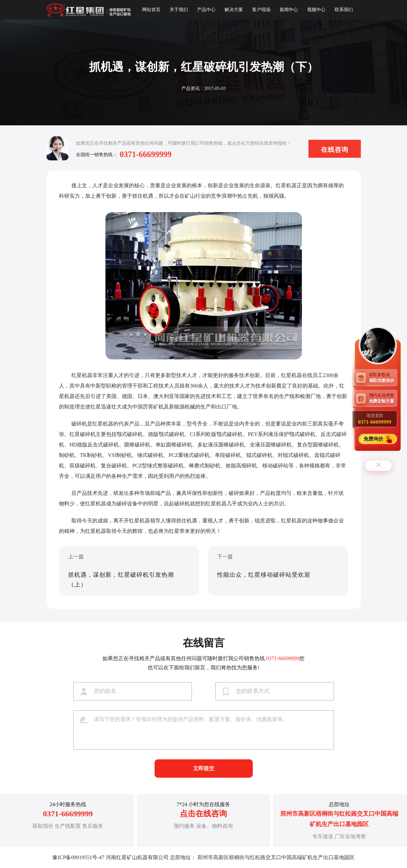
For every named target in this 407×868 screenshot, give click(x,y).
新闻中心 (289, 10)
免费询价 (374, 439)
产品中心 (206, 10)
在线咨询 (335, 150)
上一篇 (129, 571)
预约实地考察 (383, 398)
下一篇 (278, 571)
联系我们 (344, 10)
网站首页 (151, 10)
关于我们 (179, 10)
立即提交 (204, 768)
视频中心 (316, 10)
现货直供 (375, 419)
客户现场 (261, 10)
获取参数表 (383, 378)
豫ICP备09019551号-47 (78, 857)
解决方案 (234, 10)
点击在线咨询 (203, 814)
